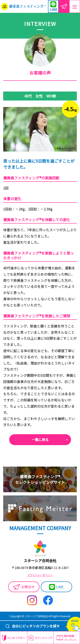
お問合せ (24, 587)
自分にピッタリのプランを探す (33, 626)
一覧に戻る (40, 440)
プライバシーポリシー (40, 575)
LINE (56, 587)
